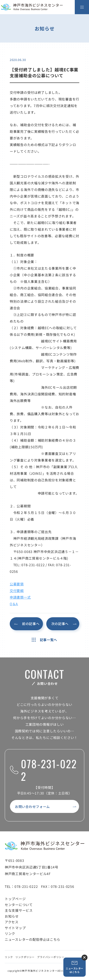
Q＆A (14, 604)
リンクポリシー (25, 957)
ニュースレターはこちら (75, 967)
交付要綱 (17, 591)
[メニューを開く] (82, 7)
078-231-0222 (43, 770)
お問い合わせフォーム (32, 807)
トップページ (15, 899)
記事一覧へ (44, 640)
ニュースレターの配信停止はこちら (33, 939)
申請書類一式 (20, 597)
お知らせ (12, 916)
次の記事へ (60, 624)
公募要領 (17, 584)
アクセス (12, 922)
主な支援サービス (19, 910)
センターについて (19, 905)
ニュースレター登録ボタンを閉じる (84, 957)
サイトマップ (15, 928)
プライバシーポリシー (51, 957)
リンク (10, 933)
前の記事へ (31, 624)
